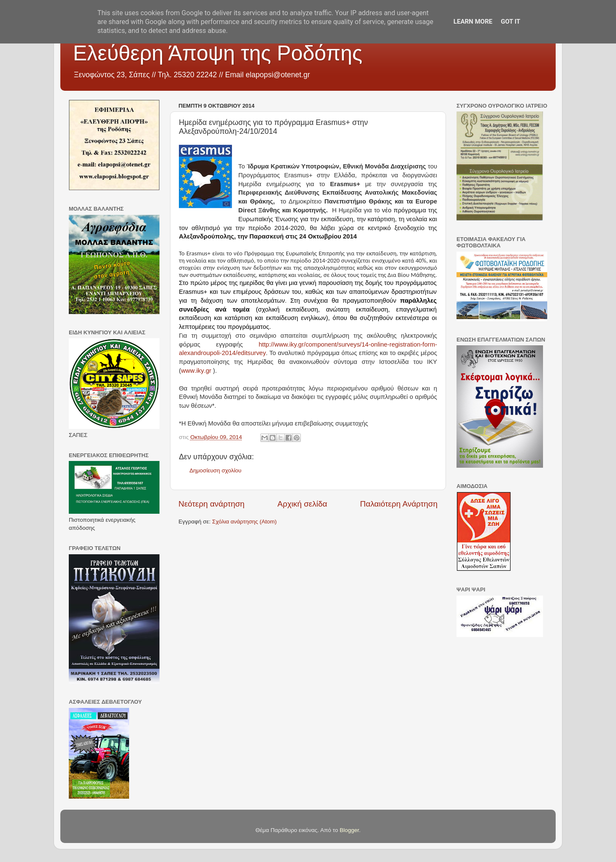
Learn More (473, 22)
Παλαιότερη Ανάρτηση (399, 504)
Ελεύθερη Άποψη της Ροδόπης (218, 53)
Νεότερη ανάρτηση (212, 504)
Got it (511, 22)
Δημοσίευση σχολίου (215, 470)
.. (196, 371)
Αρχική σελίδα (303, 504)
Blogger (349, 830)
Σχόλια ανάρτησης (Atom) (245, 522)
